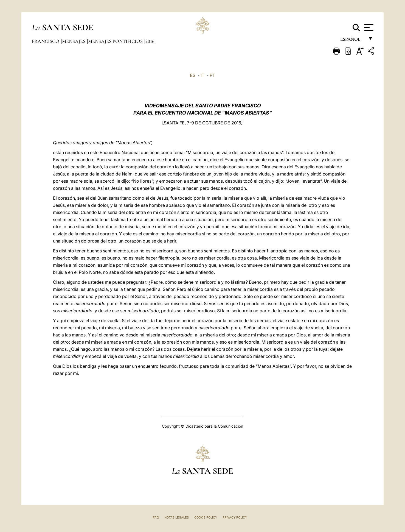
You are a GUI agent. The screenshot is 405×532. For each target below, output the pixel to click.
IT (203, 75)
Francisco (46, 41)
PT (212, 75)
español (352, 41)
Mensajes (74, 41)
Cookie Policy (206, 517)
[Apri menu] (368, 27)
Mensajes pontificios (116, 41)
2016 (150, 41)
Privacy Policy (235, 517)
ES (193, 75)
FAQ (156, 517)
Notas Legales (177, 517)
